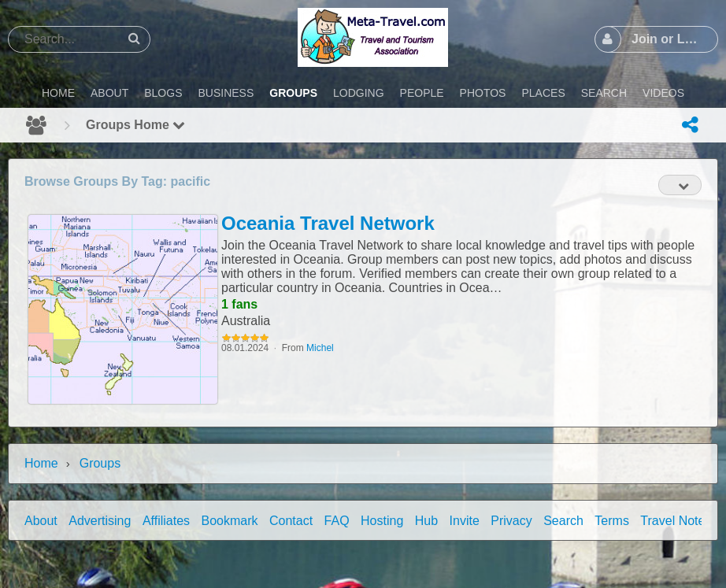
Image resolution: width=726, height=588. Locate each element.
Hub (426, 521)
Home (41, 463)
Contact (291, 521)
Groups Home (135, 125)
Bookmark (230, 521)
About (41, 521)
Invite (465, 521)
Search (563, 521)
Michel (320, 348)
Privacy (511, 521)
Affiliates (166, 521)
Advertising (100, 521)
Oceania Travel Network (328, 223)
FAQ (337, 521)
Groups (100, 463)
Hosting (382, 521)
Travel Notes (676, 521)
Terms (612, 521)
